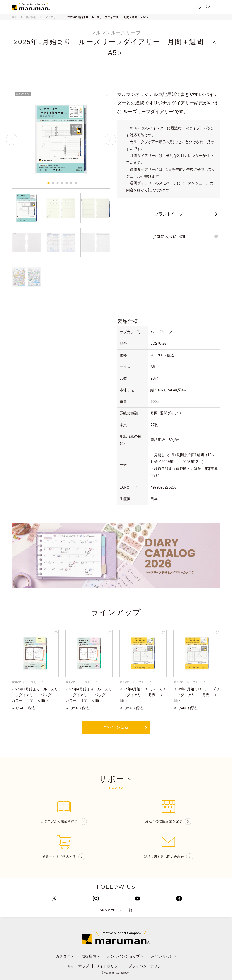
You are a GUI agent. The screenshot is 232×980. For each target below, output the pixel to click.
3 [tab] (58, 183)
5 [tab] (67, 183)
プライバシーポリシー (147, 966)
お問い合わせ (164, 956)
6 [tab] (71, 183)
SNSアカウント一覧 (116, 910)
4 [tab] (62, 183)
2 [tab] (53, 183)
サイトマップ (78, 966)
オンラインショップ (125, 956)
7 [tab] (76, 183)
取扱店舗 (91, 956)
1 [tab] (48, 183)
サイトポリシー (109, 966)
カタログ (65, 956)
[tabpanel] (61, 139)
